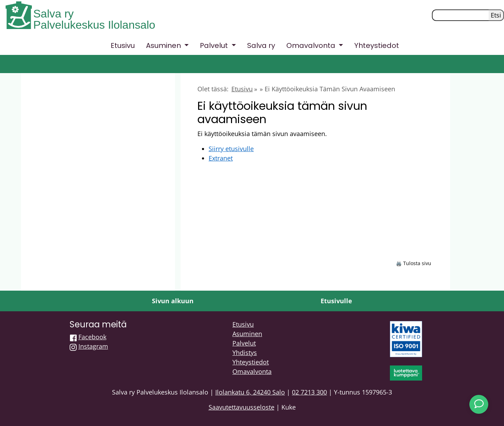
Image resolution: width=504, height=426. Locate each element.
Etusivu (123, 45)
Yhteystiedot (377, 45)
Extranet (221, 158)
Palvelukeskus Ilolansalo (94, 25)
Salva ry (54, 14)
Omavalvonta (252, 371)
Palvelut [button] (215, 45)
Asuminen (247, 334)
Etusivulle (336, 301)
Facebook (92, 337)
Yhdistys (245, 353)
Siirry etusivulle (231, 149)
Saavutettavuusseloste (241, 407)
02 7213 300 (309, 392)
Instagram (93, 346)
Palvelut (244, 343)
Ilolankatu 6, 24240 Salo (250, 392)
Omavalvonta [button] (312, 45)
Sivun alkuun (173, 301)
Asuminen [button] (164, 45)
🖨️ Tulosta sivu (414, 263)
